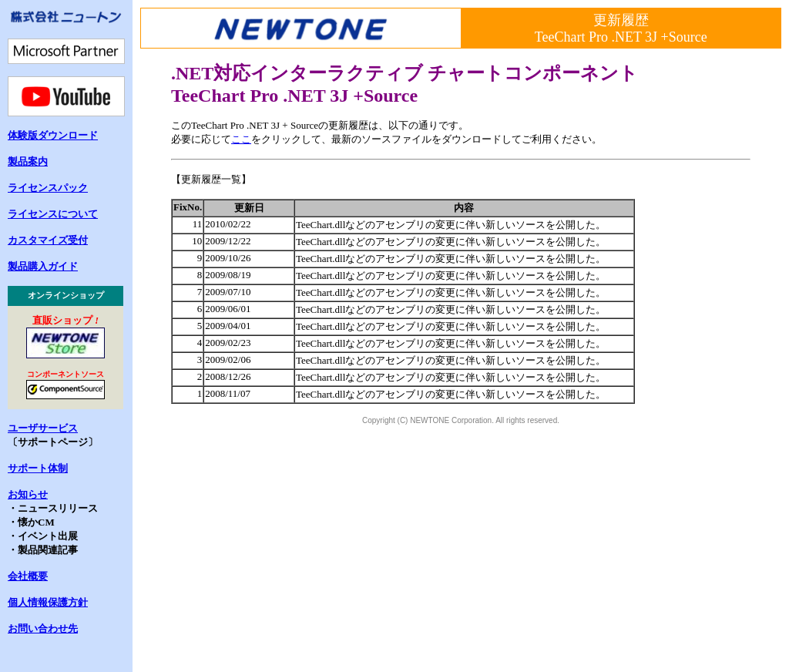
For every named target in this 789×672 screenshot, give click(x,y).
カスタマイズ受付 (48, 240)
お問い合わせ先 (43, 628)
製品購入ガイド (43, 266)
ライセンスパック (48, 188)
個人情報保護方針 (48, 602)
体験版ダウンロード (53, 135)
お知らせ (28, 494)
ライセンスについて (53, 214)
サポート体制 (38, 468)
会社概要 (28, 576)
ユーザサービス (43, 428)
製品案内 (28, 161)
